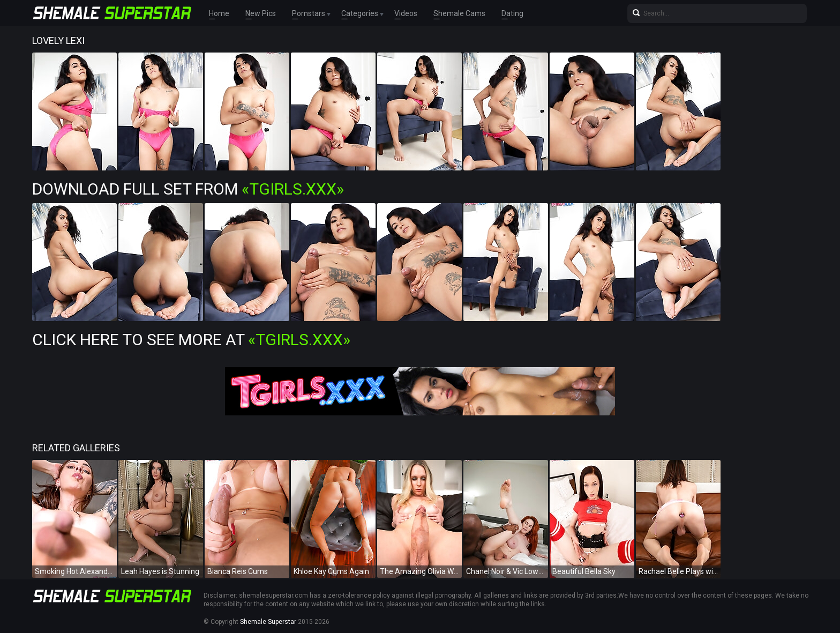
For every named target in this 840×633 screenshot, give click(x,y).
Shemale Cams (459, 13)
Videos (406, 13)
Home (219, 13)
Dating (512, 13)
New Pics (261, 13)
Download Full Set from (188, 189)
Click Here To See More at (191, 340)
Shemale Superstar (268, 622)
